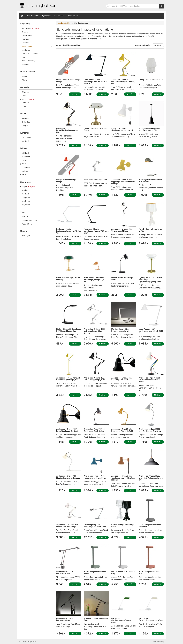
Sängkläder (26, 201)
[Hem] (22, 16)
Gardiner (25, 217)
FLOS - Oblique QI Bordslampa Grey (123, 573)
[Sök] (161, 6)
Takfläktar (25, 103)
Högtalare (25, 92)
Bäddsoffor (26, 157)
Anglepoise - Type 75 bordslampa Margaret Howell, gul (123, 81)
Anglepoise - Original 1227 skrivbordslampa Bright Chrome (94, 331)
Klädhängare (26, 168)
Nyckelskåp (26, 122)
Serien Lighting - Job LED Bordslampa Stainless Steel (95, 526)
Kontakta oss (73, 16)
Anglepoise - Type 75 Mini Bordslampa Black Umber (94, 430)
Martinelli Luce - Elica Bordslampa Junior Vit (120, 330)
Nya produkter (33, 16)
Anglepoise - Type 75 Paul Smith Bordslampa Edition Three (149, 380)
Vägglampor (26, 65)
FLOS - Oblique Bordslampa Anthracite (150, 526)
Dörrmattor (26, 118)
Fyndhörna (47, 16)
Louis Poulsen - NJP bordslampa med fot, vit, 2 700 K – (151, 331)
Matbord (25, 171)
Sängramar (26, 205)
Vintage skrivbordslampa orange (66, 181)
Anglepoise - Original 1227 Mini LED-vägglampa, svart (94, 379)
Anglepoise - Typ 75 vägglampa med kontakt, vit (122, 129)
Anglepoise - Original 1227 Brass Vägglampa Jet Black (67, 430)
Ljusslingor (26, 39)
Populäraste (158, 45)
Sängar (28, 187)
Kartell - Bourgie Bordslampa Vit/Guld (150, 230)
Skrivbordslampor (28, 46)
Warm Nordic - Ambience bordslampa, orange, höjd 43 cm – (95, 280)
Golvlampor (26, 32)
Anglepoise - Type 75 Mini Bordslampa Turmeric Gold (122, 430)
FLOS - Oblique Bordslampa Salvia (95, 573)
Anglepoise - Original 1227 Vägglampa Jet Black (122, 379)
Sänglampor (26, 50)
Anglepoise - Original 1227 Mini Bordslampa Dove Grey (150, 430)
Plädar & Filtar (27, 224)
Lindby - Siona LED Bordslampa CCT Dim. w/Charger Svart (69, 330)
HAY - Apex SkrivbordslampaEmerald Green (121, 620)
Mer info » (75, 94)
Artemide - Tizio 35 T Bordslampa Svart (65, 573)
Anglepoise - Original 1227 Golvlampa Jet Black (122, 230)
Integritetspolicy (158, 642)
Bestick (24, 76)
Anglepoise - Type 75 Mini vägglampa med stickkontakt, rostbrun (123, 478)
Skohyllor (25, 126)
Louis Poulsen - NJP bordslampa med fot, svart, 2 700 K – (95, 81)
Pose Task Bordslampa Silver (95, 180)
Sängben (25, 190)
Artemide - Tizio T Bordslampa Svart (96, 619)
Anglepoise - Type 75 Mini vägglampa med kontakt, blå (95, 477)
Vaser (24, 106)
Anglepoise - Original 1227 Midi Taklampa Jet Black (150, 129)
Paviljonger (26, 236)
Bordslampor (30, 28)
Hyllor (24, 164)
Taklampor (25, 57)
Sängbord (25, 194)
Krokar (24, 96)
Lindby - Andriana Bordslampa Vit (151, 80)
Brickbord (25, 153)
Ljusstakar (25, 43)
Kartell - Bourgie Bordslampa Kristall (123, 526)
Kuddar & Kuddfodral (29, 220)
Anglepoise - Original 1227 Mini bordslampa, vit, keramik (68, 477)
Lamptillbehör (27, 35)
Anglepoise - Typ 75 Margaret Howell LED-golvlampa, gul (68, 379)
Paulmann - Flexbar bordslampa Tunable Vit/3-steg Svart (96, 231)
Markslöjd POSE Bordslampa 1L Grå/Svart (150, 181)
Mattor (28, 99)
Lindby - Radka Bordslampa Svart (122, 279)
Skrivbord (25, 141)
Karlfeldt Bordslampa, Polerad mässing (68, 279)
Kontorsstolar (27, 137)
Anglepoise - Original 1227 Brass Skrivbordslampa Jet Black (67, 130)
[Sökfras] (132, 6)
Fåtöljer (24, 160)
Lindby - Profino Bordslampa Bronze (95, 129)
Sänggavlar (26, 198)
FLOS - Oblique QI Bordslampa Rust (151, 573)
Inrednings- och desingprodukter (38, 6)
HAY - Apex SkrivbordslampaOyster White (151, 619)
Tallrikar (25, 80)
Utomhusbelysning (28, 61)
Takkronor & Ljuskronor (30, 54)
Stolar (24, 175)
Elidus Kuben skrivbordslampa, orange (69, 80)
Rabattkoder (59, 16)
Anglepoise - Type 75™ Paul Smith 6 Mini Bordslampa (67, 526)
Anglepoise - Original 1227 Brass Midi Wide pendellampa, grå (151, 478)
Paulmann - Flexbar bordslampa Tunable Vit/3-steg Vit (69, 231)
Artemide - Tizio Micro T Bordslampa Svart (66, 619)
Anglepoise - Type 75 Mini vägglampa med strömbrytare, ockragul (123, 182)
